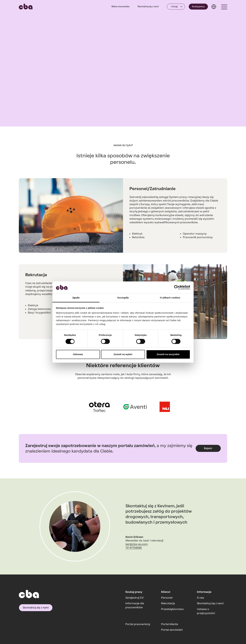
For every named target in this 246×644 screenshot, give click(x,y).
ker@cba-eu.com (137, 544)
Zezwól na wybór (123, 354)
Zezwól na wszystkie (168, 354)
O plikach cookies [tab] (170, 298)
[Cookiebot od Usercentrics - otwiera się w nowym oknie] (176, 287)
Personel (167, 598)
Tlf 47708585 (134, 548)
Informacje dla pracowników (135, 605)
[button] (224, 7)
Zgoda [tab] (76, 298)
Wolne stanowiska (120, 6)
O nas (201, 598)
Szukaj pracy (198, 6)
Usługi (174, 6)
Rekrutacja (168, 603)
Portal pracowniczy (138, 624)
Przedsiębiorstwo (172, 609)
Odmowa (78, 354)
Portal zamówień (172, 630)
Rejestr (208, 448)
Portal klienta (170, 624)
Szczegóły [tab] (123, 298)
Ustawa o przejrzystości (206, 611)
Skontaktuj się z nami (148, 6)
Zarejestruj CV (134, 598)
